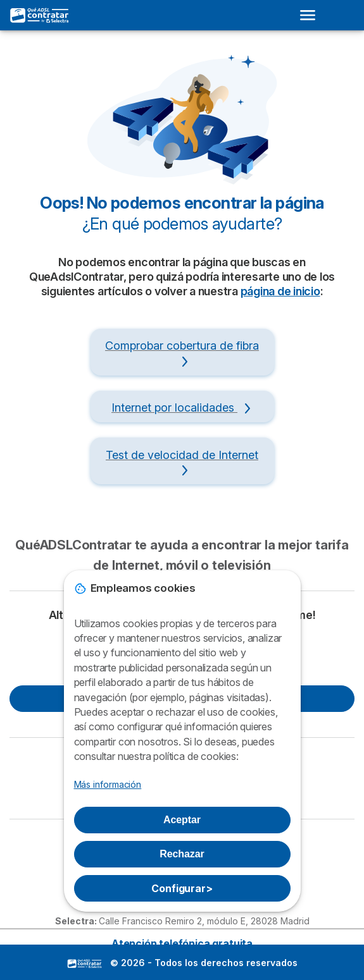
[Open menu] (311, 15)
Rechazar (182, 854)
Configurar (182, 888)
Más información (108, 784)
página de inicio (280, 291)
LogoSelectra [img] (85, 964)
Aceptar (182, 820)
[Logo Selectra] (40, 15)
